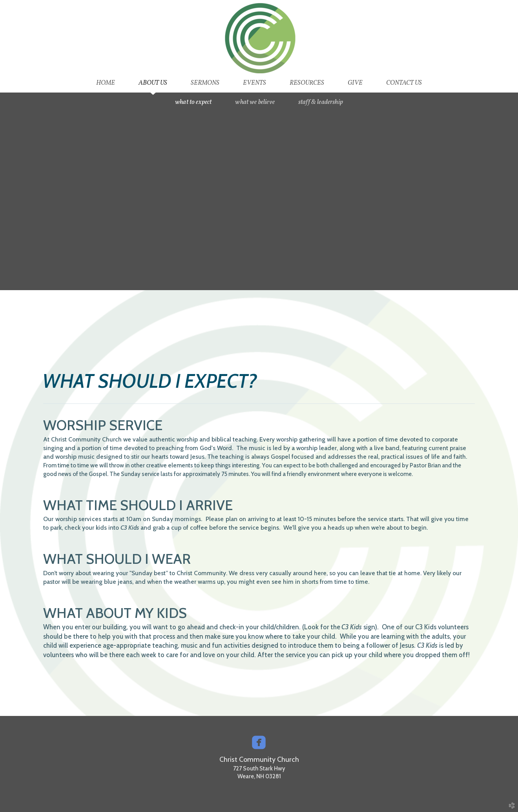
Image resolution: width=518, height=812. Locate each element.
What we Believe (255, 102)
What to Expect (193, 102)
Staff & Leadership (321, 102)
